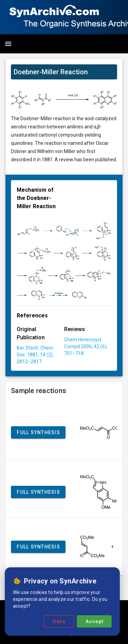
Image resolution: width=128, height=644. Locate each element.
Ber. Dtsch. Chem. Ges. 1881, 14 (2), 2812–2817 (35, 355)
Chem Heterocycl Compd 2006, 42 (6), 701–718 (86, 346)
